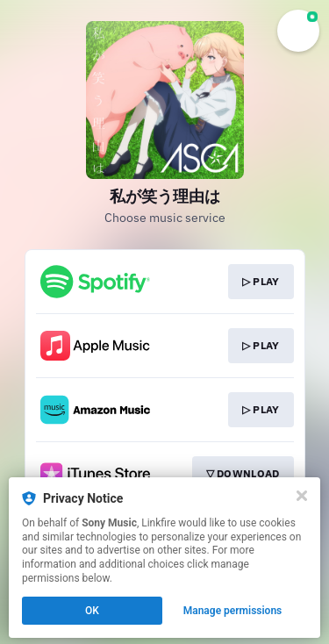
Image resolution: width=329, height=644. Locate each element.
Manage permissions (233, 611)
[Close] (302, 496)
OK (92, 611)
